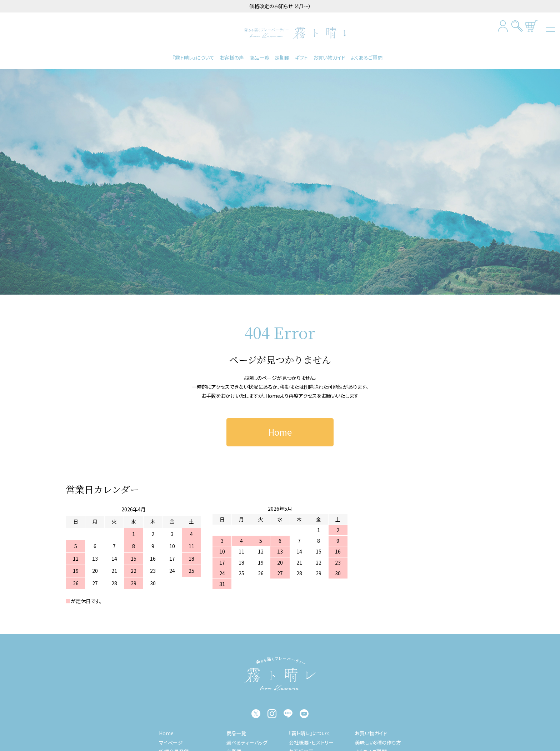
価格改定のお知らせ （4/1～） (280, 6)
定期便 (282, 54)
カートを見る (532, 26)
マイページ (171, 739)
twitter (256, 711)
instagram (272, 711)
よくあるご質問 (367, 54)
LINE (288, 711)
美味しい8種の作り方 (378, 739)
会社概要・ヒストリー (312, 739)
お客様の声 (232, 54)
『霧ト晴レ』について (193, 54)
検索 (517, 26)
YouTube (304, 711)
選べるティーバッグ (247, 739)
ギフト (301, 54)
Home (273, 392)
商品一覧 (259, 54)
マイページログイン (503, 26)
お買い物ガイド (329, 54)
